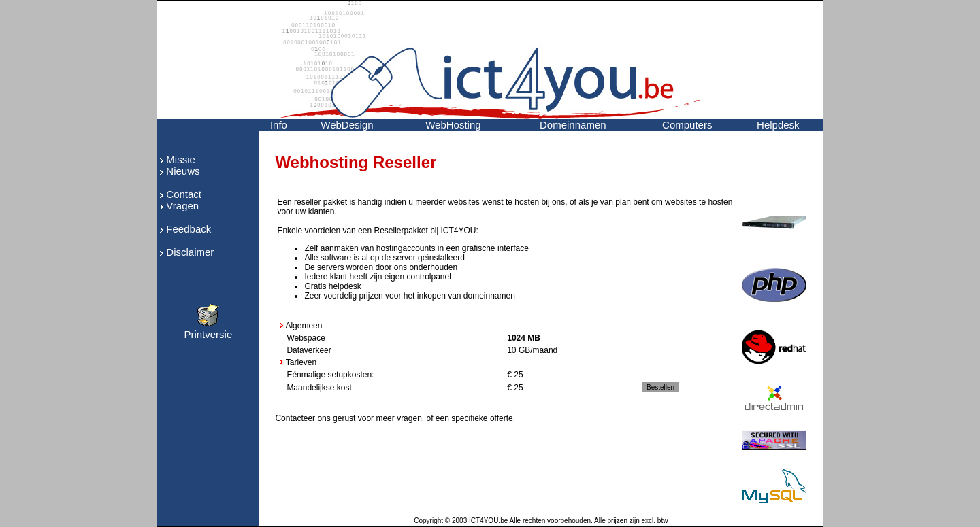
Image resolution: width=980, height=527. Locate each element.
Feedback (189, 229)
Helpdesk (778, 125)
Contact (184, 194)
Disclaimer (190, 252)
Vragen (182, 206)
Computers (687, 125)
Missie (181, 159)
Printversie (208, 329)
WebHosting (453, 125)
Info (279, 125)
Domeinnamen (573, 125)
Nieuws (183, 171)
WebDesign (347, 125)
